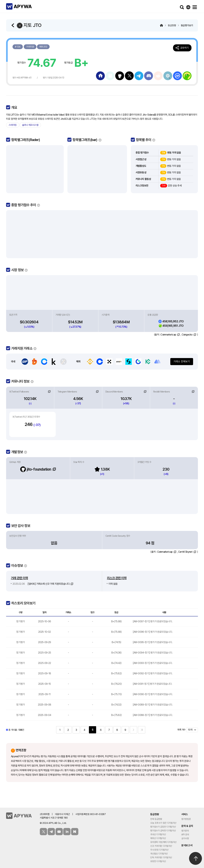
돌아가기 (13, 25)
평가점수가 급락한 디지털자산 (163, 831)
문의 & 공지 (187, 826)
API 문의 (185, 835)
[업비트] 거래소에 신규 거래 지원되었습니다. (41, 584)
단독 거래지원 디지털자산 (161, 857)
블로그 (75, 832)
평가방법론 (186, 819)
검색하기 (182, 7)
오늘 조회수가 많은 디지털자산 (163, 823)
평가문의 (185, 831)
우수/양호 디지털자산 (159, 850)
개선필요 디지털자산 (159, 854)
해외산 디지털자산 (158, 838)
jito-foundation (36, 469)
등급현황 (155, 814)
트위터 (43, 832)
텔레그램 (51, 832)
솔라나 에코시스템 (30, 125)
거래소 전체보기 (182, 361)
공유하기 (184, 48)
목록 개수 (182, 730)
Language (188, 7)
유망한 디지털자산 (158, 861)
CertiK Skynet (185, 552)
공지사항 (185, 838)
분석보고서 (187, 845)
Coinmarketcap (168, 335)
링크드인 (67, 832)
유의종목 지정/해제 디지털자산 (163, 842)
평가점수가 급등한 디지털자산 (163, 827)
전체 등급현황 (156, 819)
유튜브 (59, 832)
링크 (49, 392)
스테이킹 (13, 125)
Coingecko (187, 335)
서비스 (185, 814)
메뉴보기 (195, 7)
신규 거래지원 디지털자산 (161, 846)
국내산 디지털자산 (158, 834)
